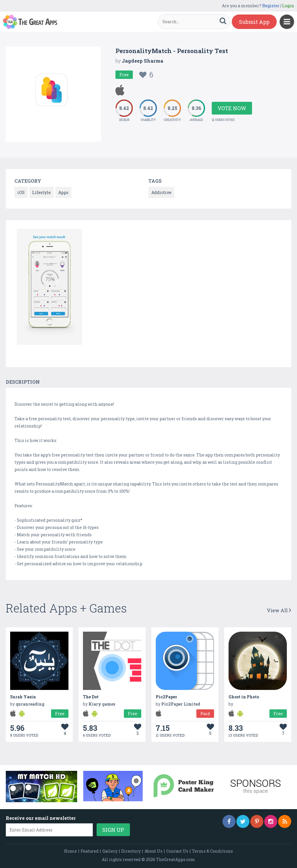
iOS (21, 192)
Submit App (254, 22)
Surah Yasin (23, 697)
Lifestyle (41, 192)
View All (279, 610)
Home (70, 851)
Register (271, 6)
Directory (131, 851)
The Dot (91, 697)
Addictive (161, 192)
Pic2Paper (166, 697)
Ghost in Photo (244, 697)
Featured (90, 851)
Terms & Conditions (212, 851)
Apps (63, 192)
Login (288, 6)
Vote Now (232, 108)
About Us (153, 851)
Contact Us (177, 851)
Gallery (110, 851)
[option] (49, 288)
